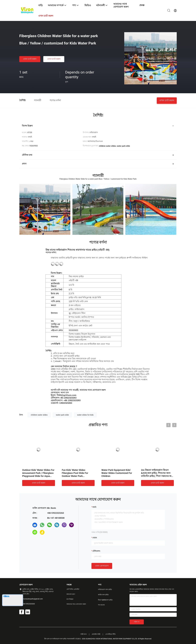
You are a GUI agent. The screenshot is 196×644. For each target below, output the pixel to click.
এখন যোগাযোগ (102, 566)
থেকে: (95, 538)
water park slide (62, 415)
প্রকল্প (142, 5)
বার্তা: (95, 507)
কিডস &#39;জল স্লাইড (105, 600)
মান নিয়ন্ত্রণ (70, 599)
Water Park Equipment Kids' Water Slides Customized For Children (117, 473)
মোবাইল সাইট (96, 634)
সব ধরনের (101, 605)
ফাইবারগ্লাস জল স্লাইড (105, 589)
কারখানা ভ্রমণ (71, 594)
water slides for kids (85, 415)
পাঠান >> (137, 622)
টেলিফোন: (96, 551)
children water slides (39, 415)
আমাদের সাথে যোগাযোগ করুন (76, 604)
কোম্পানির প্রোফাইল (73, 589)
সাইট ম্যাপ (84, 634)
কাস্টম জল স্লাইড (103, 595)
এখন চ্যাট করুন (30, 59)
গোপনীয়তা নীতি (110, 634)
